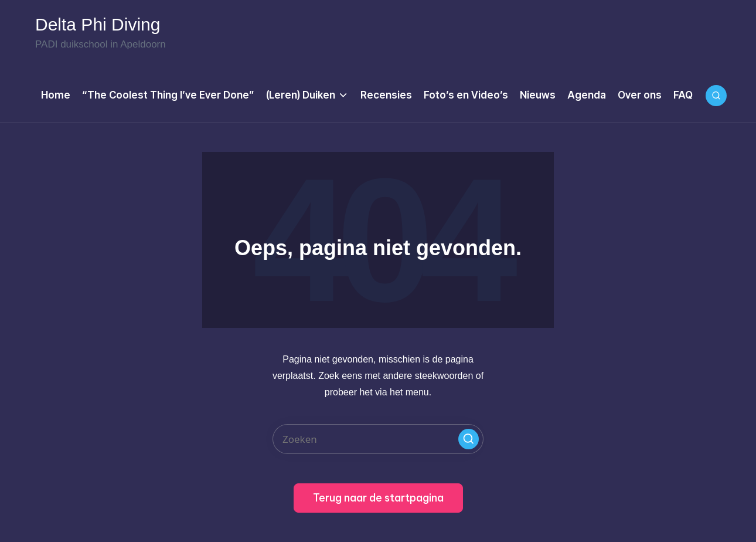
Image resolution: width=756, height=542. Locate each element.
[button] (469, 439)
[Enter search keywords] (378, 439)
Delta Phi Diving (98, 25)
